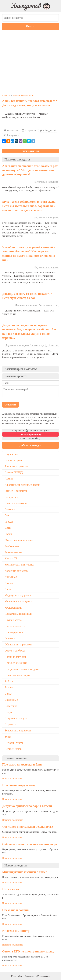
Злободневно (12, 546)
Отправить (10, 405)
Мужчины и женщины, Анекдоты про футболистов (32, 345)
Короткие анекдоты (16, 571)
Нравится (11, 130)
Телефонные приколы (18, 730)
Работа (9, 681)
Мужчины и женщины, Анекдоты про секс (36, 305)
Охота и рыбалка (15, 651)
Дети (8, 528)
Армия (9, 479)
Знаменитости (13, 552)
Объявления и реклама (18, 644)
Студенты (10, 724)
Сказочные (11, 700)
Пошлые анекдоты (16, 663)
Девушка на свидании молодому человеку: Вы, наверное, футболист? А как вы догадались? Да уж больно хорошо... (29, 331)
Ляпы (8, 589)
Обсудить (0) (48, 130)
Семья (8, 694)
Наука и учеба (13, 620)
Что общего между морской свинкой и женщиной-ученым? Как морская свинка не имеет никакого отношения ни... (29, 254)
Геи (7, 515)
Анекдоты (29, 976)
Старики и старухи (16, 718)
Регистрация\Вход (30, 434)
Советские (11, 706)
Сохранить (29, 130)
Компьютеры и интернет (19, 565)
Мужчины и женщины (24, 96)
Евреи (8, 534)
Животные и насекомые (19, 540)
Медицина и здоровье (18, 595)
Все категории (13, 460)
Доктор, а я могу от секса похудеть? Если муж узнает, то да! (27, 296)
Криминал (11, 577)
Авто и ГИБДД (14, 472)
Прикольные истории (17, 675)
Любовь (9, 583)
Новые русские (14, 632)
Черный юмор (13, 749)
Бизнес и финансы (16, 491)
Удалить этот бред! (30, 151)
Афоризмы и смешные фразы (22, 485)
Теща (8, 737)
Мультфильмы (13, 608)
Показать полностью (13, 778)
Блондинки (11, 497)
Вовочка (10, 509)
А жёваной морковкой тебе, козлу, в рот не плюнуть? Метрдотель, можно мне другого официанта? (30, 170)
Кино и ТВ (11, 558)
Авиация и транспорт (18, 466)
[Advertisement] (30, 62)
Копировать (11, 135)
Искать (31, 26)
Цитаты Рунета (14, 743)
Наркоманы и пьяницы (18, 614)
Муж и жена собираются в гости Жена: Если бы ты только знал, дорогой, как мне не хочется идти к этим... (29, 206)
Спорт (8, 712)
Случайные (11, 454)
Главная (6, 96)
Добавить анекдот (31, 445)
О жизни (10, 638)
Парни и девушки (15, 657)
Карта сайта (16, 976)
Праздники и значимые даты (22, 669)
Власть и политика (16, 503)
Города (9, 522)
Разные (9, 687)
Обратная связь (43, 976)
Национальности (15, 626)
